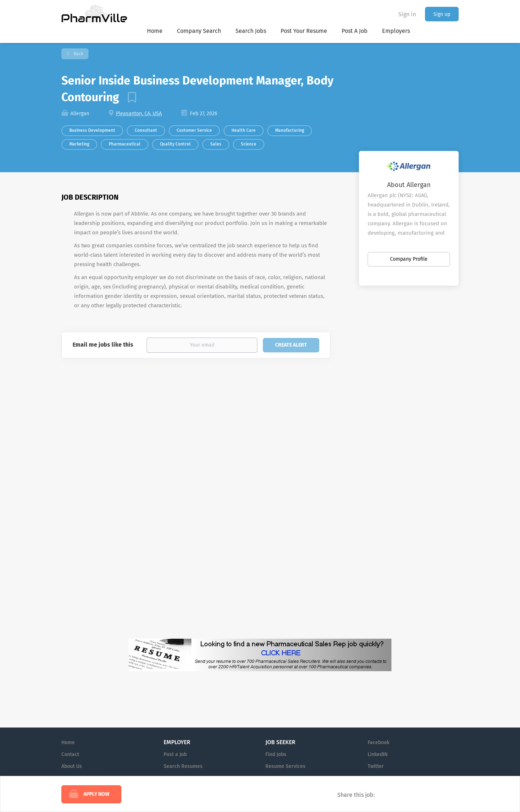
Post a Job (175, 754)
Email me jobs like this (103, 345)
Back (78, 54)
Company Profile (409, 259)
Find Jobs (276, 754)
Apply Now (96, 794)
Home (68, 742)
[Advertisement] (382, 441)
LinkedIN (378, 754)
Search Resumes (183, 766)
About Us (72, 766)
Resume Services (285, 766)
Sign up (442, 14)
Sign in (407, 14)
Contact (70, 754)
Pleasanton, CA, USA (139, 114)
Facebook (378, 742)
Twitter (376, 766)
